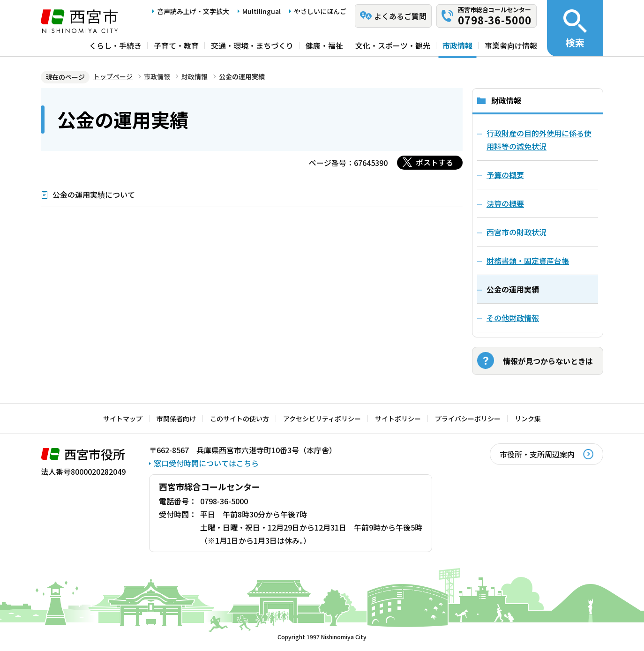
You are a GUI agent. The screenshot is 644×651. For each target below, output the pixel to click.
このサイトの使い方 (240, 419)
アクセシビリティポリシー (322, 419)
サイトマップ (123, 419)
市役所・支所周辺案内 (537, 454)
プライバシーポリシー (468, 419)
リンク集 (528, 419)
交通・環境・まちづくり (252, 45)
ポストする (434, 162)
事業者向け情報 (511, 45)
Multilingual (262, 11)
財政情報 (195, 76)
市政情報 (457, 45)
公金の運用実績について (94, 195)
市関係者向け (176, 419)
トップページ (113, 76)
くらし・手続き (115, 45)
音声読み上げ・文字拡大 (193, 11)
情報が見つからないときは (548, 361)
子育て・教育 (176, 45)
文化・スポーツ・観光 (393, 45)
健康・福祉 (324, 45)
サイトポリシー (398, 419)
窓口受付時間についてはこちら (206, 463)
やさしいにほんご (320, 11)
